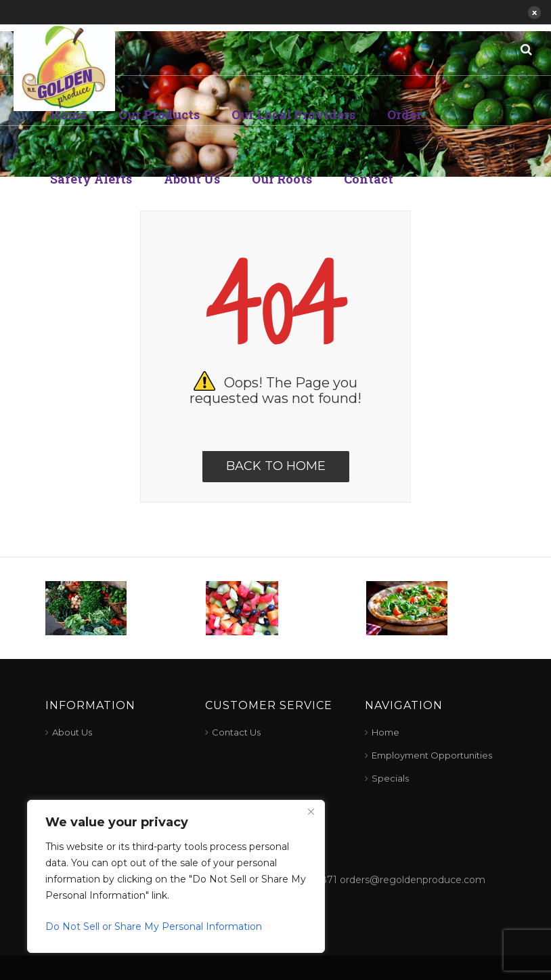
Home (68, 114)
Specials (390, 778)
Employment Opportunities (432, 755)
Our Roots (282, 179)
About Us (192, 179)
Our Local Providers (293, 114)
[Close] (311, 811)
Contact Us (236, 732)
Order (404, 114)
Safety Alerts (91, 179)
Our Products (159, 114)
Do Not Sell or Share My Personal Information (154, 926)
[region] (176, 876)
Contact (369, 179)
